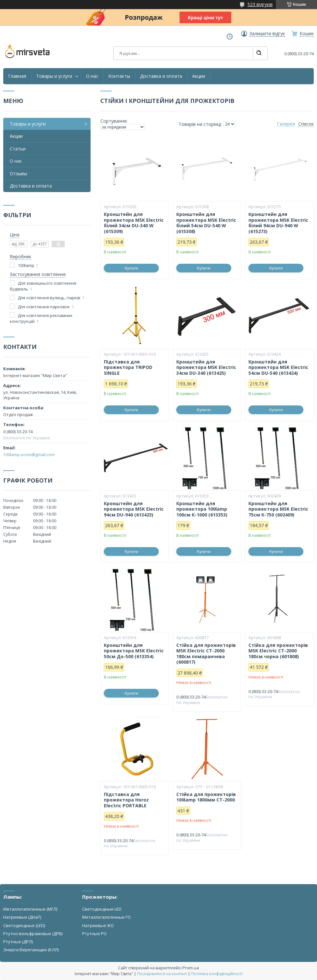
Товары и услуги (54, 76)
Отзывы (18, 174)
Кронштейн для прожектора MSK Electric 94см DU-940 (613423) (134, 509)
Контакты (119, 76)
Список (306, 124)
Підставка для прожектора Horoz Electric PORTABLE (126, 800)
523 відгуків (260, 4)
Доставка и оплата (161, 76)
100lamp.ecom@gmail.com (29, 454)
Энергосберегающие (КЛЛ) (31, 950)
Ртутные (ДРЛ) (18, 942)
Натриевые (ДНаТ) (22, 917)
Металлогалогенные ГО (106, 917)
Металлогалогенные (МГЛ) (30, 909)
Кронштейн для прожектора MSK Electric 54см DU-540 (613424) (278, 367)
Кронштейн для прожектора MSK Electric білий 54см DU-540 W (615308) (206, 223)
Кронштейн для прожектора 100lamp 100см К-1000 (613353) (202, 509)
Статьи (18, 149)
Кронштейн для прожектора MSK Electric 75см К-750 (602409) (278, 509)
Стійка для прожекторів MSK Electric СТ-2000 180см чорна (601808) (278, 651)
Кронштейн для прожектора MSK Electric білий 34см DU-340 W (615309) (134, 223)
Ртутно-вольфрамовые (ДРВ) (33, 934)
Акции (199, 76)
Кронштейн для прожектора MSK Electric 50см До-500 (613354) (134, 651)
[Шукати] (259, 53)
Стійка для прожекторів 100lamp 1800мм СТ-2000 (206, 797)
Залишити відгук (267, 34)
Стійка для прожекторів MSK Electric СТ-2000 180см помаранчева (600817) (206, 654)
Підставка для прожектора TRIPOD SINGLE (128, 367)
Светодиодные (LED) (24, 925)
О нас (92, 76)
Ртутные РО (94, 934)
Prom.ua (191, 968)
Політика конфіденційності (217, 974)
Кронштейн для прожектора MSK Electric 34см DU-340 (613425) (206, 367)
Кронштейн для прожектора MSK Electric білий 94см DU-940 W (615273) (278, 223)
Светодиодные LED (102, 909)
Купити (131, 268)
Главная (17, 76)
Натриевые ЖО (98, 925)
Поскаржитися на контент (162, 974)
